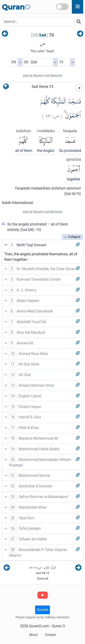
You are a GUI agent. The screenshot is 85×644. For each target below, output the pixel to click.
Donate (42, 610)
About (33, 635)
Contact (50, 635)
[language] (6, 87)
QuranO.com (39, 626)
